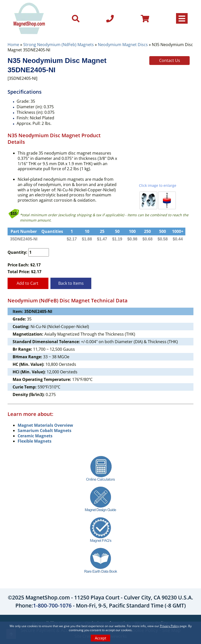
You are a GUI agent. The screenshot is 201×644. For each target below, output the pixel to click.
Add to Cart (28, 283)
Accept (100, 638)
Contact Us (170, 60)
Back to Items (71, 283)
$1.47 (102, 239)
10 (87, 231)
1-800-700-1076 (52, 605)
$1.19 (117, 239)
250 (147, 231)
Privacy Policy (169, 626)
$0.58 (163, 239)
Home (13, 45)
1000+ (178, 231)
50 (117, 231)
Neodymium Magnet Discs (123, 45)
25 (102, 231)
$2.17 (72, 239)
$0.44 (178, 239)
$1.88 (87, 239)
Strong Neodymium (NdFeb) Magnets (59, 45)
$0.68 (148, 239)
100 (132, 231)
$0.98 (132, 239)
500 (163, 231)
